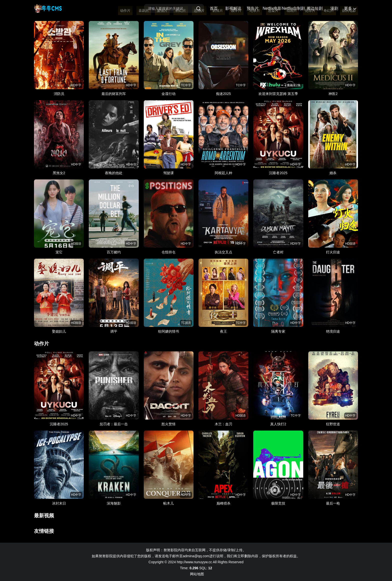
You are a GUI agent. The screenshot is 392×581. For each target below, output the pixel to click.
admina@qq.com (196, 556)
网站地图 (197, 574)
